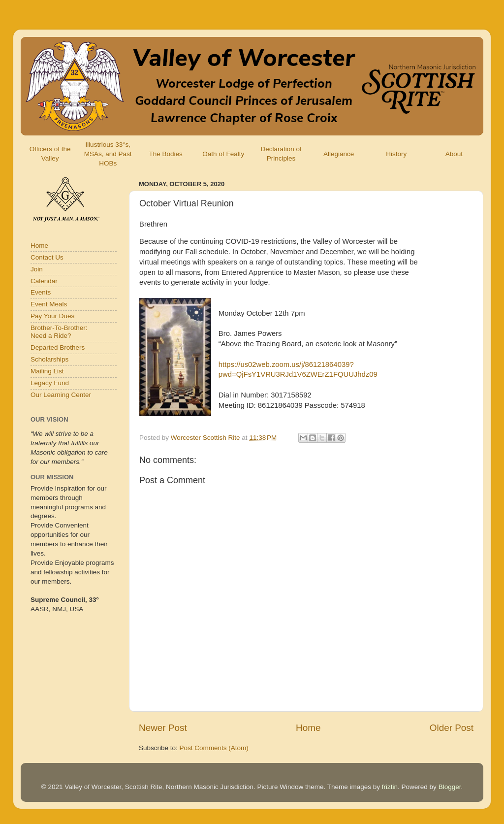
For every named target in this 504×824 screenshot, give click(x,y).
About (454, 154)
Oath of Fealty (223, 154)
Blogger (450, 787)
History (396, 154)
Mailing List (47, 371)
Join (37, 269)
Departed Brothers (58, 347)
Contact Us (47, 257)
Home (308, 728)
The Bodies (165, 154)
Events (41, 292)
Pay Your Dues (52, 316)
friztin (390, 787)
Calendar (44, 281)
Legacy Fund (50, 383)
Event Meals (49, 304)
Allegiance (339, 154)
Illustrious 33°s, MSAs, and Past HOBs (108, 154)
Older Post (452, 728)
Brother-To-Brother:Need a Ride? (59, 332)
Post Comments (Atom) (214, 748)
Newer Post (163, 728)
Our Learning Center (61, 395)
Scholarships (49, 359)
